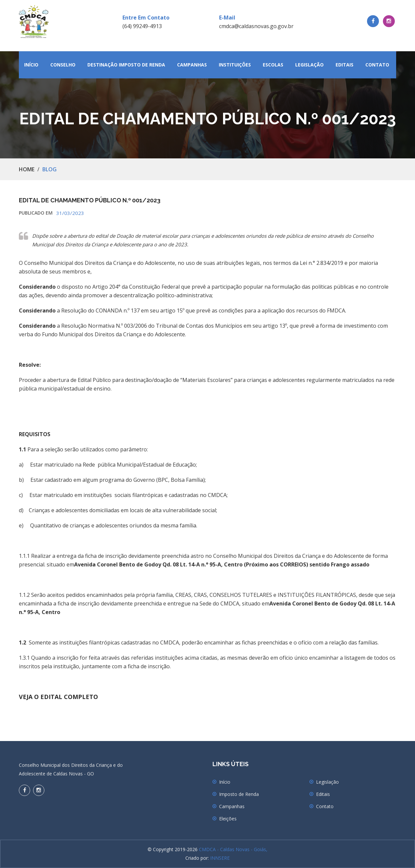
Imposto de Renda (239, 794)
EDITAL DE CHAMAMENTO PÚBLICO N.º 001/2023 (90, 200)
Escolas (273, 65)
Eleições (228, 819)
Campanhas (192, 65)
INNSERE (220, 858)
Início (31, 65)
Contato (377, 65)
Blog (49, 169)
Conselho (63, 65)
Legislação (309, 65)
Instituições (235, 65)
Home (27, 169)
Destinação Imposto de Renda (126, 65)
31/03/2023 (70, 213)
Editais (345, 65)
